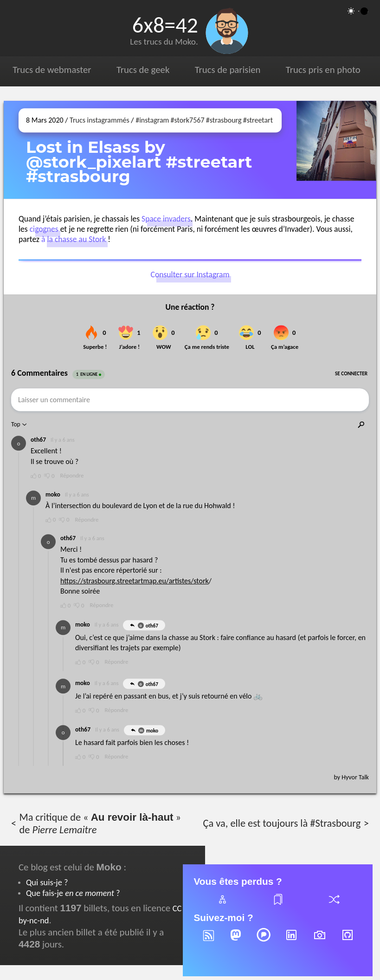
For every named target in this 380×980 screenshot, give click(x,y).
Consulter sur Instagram (190, 275)
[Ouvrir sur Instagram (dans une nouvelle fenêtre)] (336, 150)
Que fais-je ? (73, 893)
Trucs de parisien (228, 70)
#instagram (152, 120)
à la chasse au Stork (74, 239)
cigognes (44, 229)
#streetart (258, 120)
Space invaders (166, 219)
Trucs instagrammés (100, 120)
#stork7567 (188, 120)
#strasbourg (224, 120)
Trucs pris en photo (323, 70)
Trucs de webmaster (52, 70)
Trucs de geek (143, 70)
